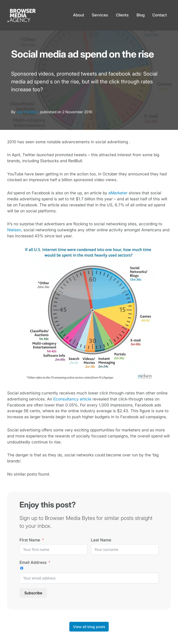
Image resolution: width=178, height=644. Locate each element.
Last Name (101, 540)
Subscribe (33, 593)
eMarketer (118, 193)
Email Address (33, 562)
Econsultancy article (72, 399)
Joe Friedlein (27, 112)
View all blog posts (89, 627)
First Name (30, 540)
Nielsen (14, 230)
